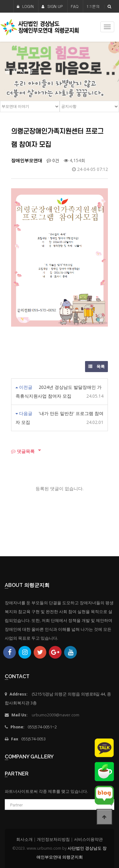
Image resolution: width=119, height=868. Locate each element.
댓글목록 (23, 451)
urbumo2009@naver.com (56, 715)
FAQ (75, 6)
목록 (96, 366)
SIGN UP (52, 6)
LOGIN (25, 6)
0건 (53, 160)
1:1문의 (93, 6)
